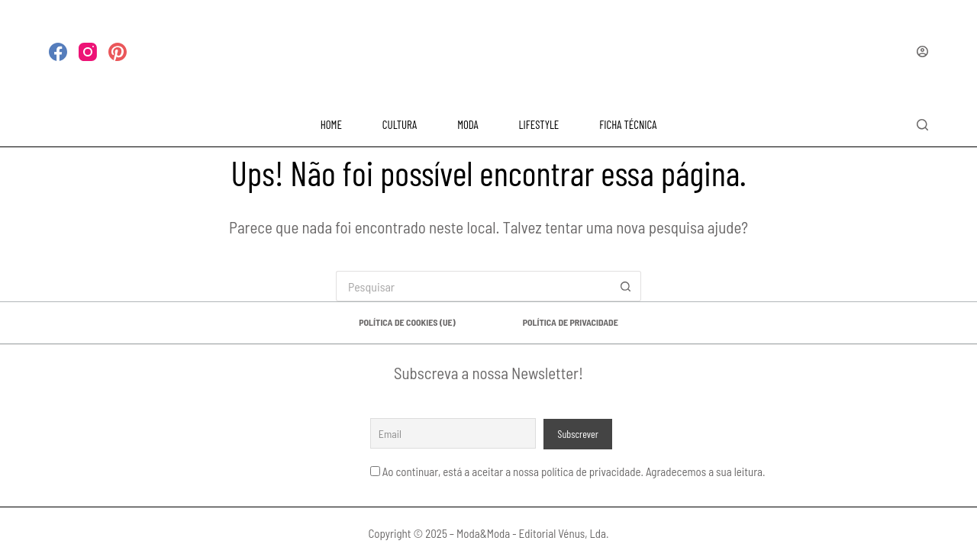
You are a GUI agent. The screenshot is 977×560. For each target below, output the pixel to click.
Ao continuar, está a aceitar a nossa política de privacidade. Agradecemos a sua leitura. (574, 471)
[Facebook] (58, 52)
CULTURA (400, 124)
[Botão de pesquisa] (626, 286)
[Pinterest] (118, 52)
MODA (468, 124)
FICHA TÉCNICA (628, 124)
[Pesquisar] (922, 125)
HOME (331, 124)
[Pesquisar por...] (473, 286)
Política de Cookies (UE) (407, 322)
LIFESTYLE (539, 124)
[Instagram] (88, 52)
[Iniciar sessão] (922, 51)
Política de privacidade (571, 322)
